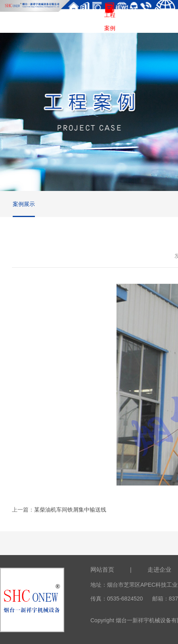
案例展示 (24, 204)
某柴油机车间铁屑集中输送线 (70, 510)
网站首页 (102, 569)
